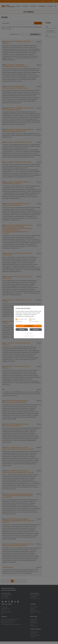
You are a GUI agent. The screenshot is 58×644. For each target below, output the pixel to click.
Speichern (36, 329)
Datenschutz (32, 336)
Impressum (26, 336)
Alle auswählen (29, 326)
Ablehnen (22, 329)
